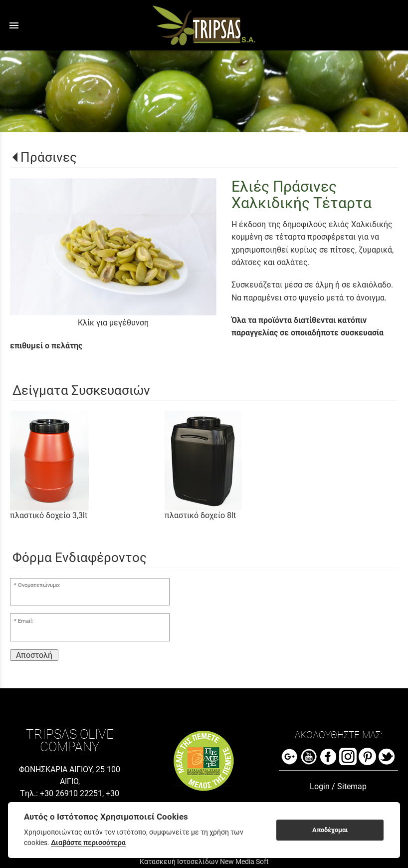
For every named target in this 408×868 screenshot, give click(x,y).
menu (14, 25)
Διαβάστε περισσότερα (88, 843)
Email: (26, 621)
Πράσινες (49, 157)
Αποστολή (34, 655)
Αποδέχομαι (330, 830)
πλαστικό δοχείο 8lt (200, 515)
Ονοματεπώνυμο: (39, 585)
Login (320, 786)
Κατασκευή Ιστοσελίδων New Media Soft (204, 862)
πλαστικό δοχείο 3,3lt (49, 515)
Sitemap (352, 786)
